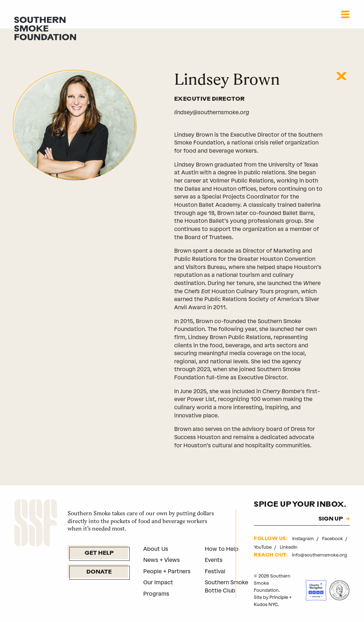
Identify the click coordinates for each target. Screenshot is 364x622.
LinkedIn (289, 547)
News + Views (162, 560)
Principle (279, 597)
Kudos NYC (266, 604)
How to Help (222, 549)
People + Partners (167, 571)
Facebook (333, 539)
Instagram (304, 539)
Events (214, 560)
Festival (215, 571)
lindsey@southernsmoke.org (212, 112)
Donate (99, 572)
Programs (156, 594)
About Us (156, 549)
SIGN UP (331, 519)
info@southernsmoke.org (319, 555)
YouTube (263, 547)
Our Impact (158, 582)
